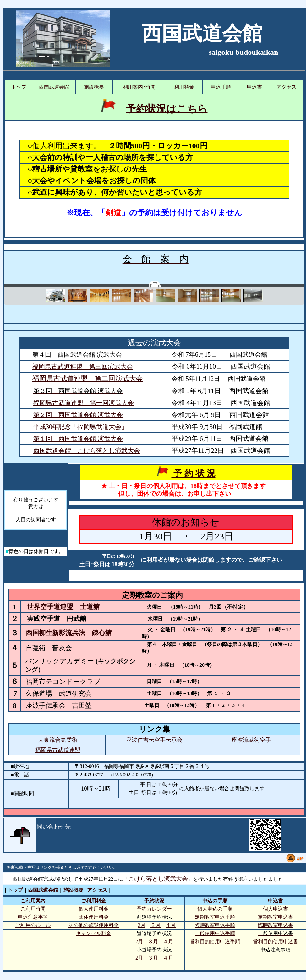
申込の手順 (215, 901)
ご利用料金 (94, 901)
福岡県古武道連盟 (58, 750)
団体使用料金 (94, 917)
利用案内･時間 (139, 87)
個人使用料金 (94, 909)
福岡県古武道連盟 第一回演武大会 (84, 403)
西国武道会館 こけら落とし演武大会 (87, 451)
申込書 (254, 87)
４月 (171, 925)
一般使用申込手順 (215, 933)
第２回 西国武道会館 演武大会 (78, 415)
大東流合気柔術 (58, 740)
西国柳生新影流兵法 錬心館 (69, 633)
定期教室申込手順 (215, 917)
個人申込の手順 (215, 909)
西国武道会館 (54, 87)
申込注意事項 (33, 917)
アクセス (287, 87)
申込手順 (221, 87)
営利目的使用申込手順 (215, 942)
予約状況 (154, 901)
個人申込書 (276, 909)
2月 (142, 925)
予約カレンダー (154, 909)
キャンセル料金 (94, 933)
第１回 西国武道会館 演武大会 (78, 439)
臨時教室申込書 (276, 925)
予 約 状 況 (193, 473)
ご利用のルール (33, 925)
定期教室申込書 (276, 917)
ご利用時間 (33, 909)
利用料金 (184, 87)
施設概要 (94, 87)
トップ (19, 87)
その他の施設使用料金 (94, 925)
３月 (156, 925)
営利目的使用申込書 (276, 942)
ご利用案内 (33, 901)
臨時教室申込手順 (215, 925)
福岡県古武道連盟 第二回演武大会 (88, 378)
